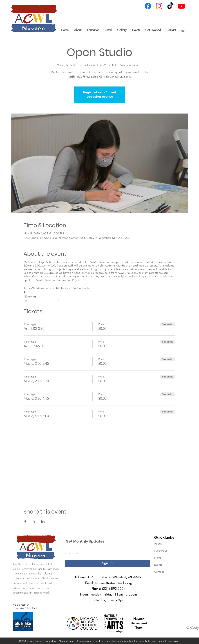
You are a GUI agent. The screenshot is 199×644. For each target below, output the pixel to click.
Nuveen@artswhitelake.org (113, 583)
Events (158, 565)
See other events (100, 97)
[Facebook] (148, 6)
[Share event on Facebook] (25, 521)
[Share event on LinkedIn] (43, 521)
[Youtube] (181, 6)
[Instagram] (159, 6)
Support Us (161, 551)
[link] (183, 30)
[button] (78, 30)
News (157, 558)
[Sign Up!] (108, 563)
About (158, 544)
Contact (159, 572)
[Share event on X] (34, 521)
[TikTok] (170, 6)
